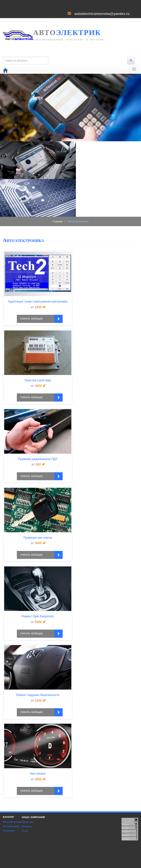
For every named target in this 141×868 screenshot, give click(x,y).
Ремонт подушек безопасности (38, 695)
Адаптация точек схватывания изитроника (38, 301)
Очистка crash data (38, 380)
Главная (57, 221)
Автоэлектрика (11, 826)
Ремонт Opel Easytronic (38, 616)
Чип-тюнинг (38, 774)
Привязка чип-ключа (38, 538)
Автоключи (9, 831)
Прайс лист (28, 822)
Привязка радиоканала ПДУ (38, 459)
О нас (25, 831)
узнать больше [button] (37, 319)
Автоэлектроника (12, 822)
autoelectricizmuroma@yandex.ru (102, 14)
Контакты (27, 827)
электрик (67, 31)
